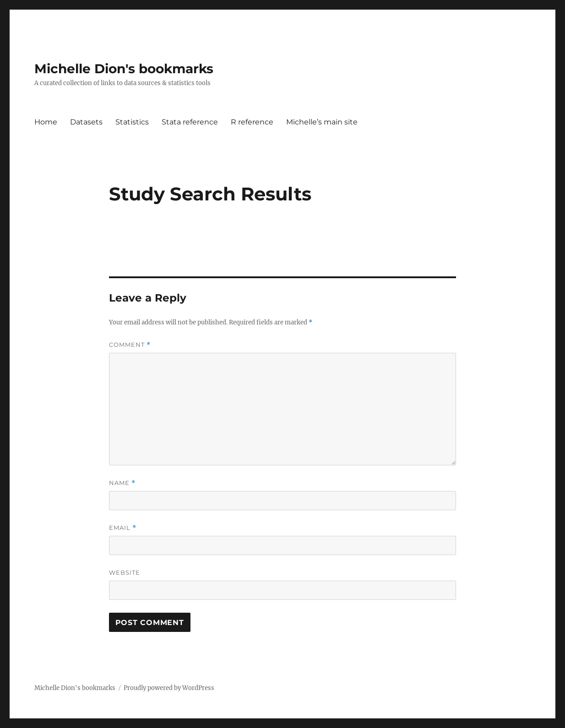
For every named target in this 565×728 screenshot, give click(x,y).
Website (125, 572)
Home (46, 122)
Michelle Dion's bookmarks (124, 69)
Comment (130, 345)
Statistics (132, 122)
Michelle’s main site (322, 122)
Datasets (86, 122)
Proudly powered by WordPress (169, 688)
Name (122, 483)
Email (123, 528)
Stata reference (190, 122)
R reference (252, 122)
